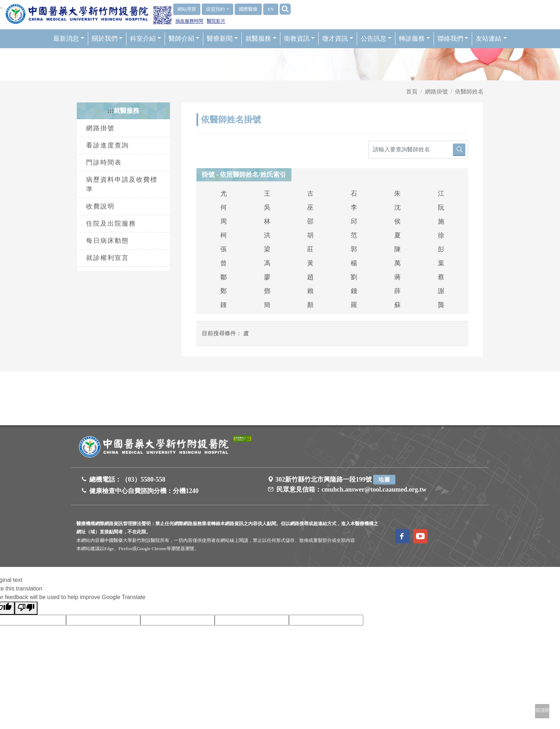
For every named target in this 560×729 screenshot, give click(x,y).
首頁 (412, 92)
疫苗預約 (216, 9)
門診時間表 (104, 162)
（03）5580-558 (143, 479)
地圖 (384, 480)
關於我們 (107, 39)
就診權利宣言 (107, 258)
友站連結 (491, 39)
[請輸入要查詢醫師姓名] (418, 150)
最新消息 (69, 39)
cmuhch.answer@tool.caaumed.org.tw (374, 489)
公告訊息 (376, 39)
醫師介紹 (184, 39)
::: (1, 7)
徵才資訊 (338, 39)
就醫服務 (261, 39)
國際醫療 (248, 9)
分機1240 (186, 491)
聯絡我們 (453, 39)
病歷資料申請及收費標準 (122, 184)
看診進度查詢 (107, 145)
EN (271, 9)
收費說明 (100, 206)
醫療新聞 (222, 39)
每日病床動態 (107, 241)
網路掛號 (436, 92)
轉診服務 (414, 39)
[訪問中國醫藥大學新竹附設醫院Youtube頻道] (420, 536)
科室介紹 (146, 39)
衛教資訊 (299, 39)
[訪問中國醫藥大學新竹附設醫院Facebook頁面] (402, 536)
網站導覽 (187, 9)
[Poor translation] (26, 608)
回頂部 (542, 710)
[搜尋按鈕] (459, 150)
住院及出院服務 (111, 223)
